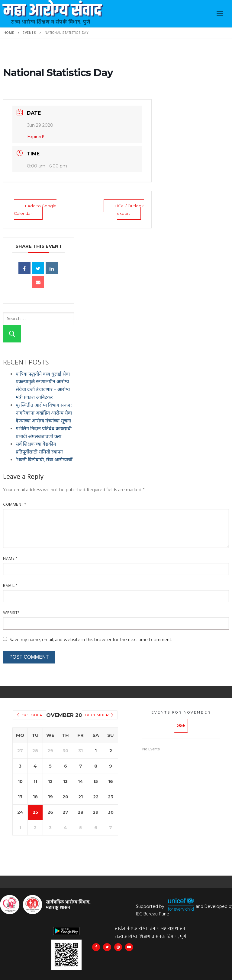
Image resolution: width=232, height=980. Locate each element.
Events (29, 33)
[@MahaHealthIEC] (107, 947)
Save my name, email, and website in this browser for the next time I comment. (91, 640)
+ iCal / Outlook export (129, 210)
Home (9, 33)
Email (10, 586)
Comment (15, 505)
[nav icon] (220, 14)
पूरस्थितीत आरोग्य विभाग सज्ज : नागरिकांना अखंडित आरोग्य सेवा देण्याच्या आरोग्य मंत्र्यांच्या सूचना (44, 413)
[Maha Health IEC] (129, 947)
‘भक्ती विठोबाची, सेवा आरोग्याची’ (44, 460)
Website (11, 613)
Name (10, 559)
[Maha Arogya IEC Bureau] (96, 947)
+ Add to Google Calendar (35, 210)
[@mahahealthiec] (118, 947)
